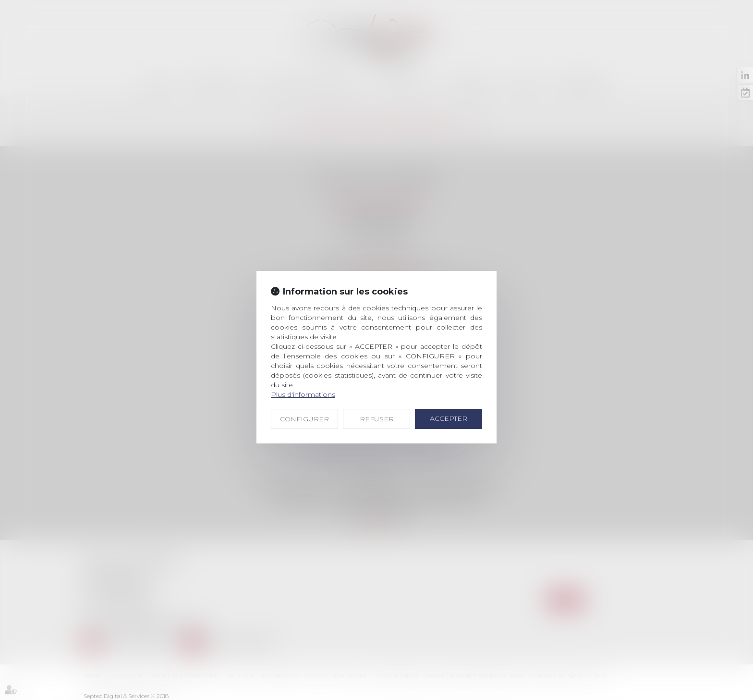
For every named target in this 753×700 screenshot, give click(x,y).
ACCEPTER (449, 418)
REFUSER (377, 419)
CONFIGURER (304, 419)
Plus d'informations (303, 394)
